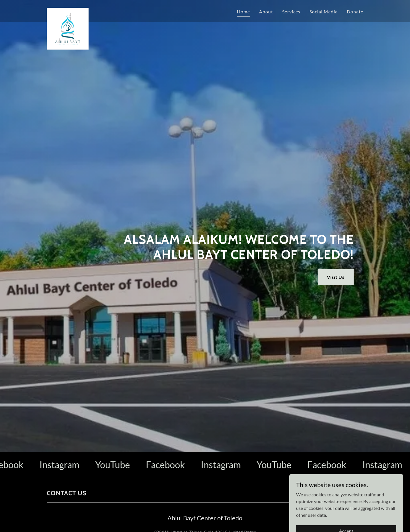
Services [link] (291, 12)
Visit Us (336, 277)
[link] (68, 10)
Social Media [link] (324, 12)
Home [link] (243, 12)
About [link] (266, 12)
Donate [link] (355, 12)
